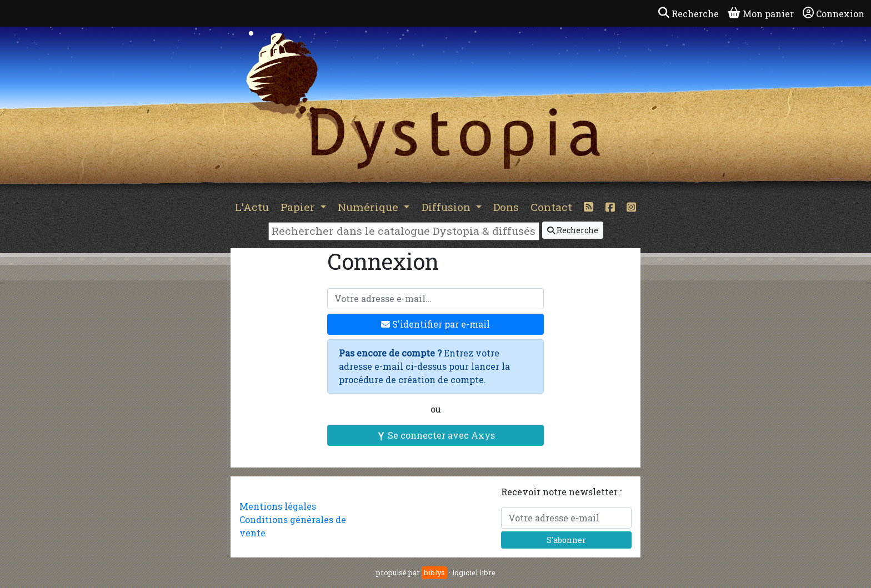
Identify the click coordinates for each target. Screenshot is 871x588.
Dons (506, 207)
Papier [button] (299, 207)
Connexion (834, 13)
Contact (551, 207)
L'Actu (252, 207)
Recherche (573, 230)
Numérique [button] (369, 207)
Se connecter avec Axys (436, 435)
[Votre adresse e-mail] (436, 299)
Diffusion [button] (447, 207)
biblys (434, 572)
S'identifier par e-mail (436, 324)
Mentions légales (278, 506)
